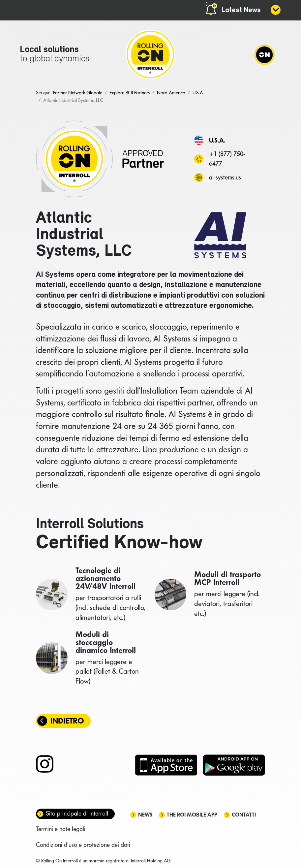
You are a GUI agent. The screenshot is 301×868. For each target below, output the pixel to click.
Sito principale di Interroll (77, 813)
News (145, 815)
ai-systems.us (225, 177)
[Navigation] (264, 54)
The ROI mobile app (192, 815)
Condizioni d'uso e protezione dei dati (83, 845)
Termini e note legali (61, 829)
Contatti (244, 815)
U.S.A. (217, 140)
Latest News (241, 10)
